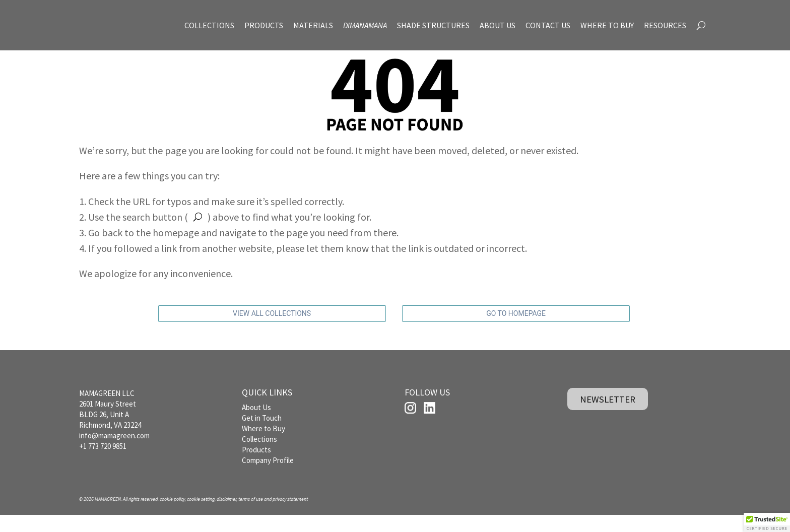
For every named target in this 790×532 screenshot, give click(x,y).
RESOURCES (665, 25)
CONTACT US (548, 25)
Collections (259, 456)
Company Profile (268, 477)
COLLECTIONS (209, 25)
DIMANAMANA (365, 25)
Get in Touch (262, 435)
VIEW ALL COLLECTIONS (272, 331)
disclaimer (226, 516)
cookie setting (201, 516)
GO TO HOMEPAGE (516, 331)
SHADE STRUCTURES (433, 25)
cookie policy (172, 516)
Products (256, 466)
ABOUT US (498, 25)
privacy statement (290, 516)
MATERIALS (313, 25)
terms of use (251, 516)
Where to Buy (264, 445)
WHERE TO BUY (607, 25)
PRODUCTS (264, 25)
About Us (256, 424)
